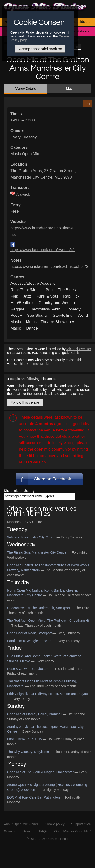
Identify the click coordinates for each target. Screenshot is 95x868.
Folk (14, 296)
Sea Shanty (37, 315)
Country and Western (57, 303)
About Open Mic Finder (21, 824)
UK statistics (80, 31)
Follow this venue (25, 402)
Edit (87, 104)
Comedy (73, 309)
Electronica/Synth (45, 309)
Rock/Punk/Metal (26, 290)
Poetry (16, 315)
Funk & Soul (47, 296)
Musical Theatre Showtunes (50, 322)
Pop (49, 290)
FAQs (43, 831)
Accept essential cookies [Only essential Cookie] (40, 49)
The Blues (67, 290)
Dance (32, 328)
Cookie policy (55, 824)
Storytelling (63, 315)
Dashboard (83, 22)
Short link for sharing (19, 491)
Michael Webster (79, 349)
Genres (9, 831)
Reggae (17, 309)
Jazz (27, 296)
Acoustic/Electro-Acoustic (33, 283)
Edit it (75, 353)
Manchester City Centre (25, 522)
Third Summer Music (33, 364)
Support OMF (81, 824)
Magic (16, 328)
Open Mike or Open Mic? (73, 831)
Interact (27, 831)
